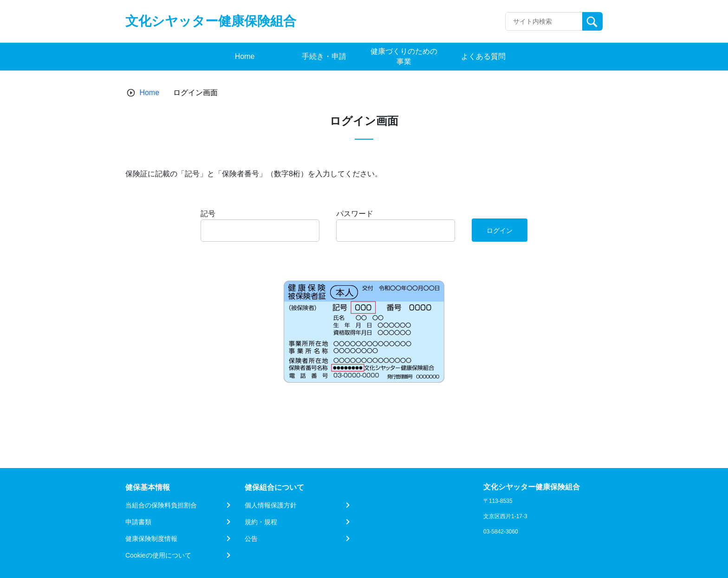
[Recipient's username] (544, 21)
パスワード (355, 214)
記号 (208, 214)
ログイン (500, 231)
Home (149, 93)
